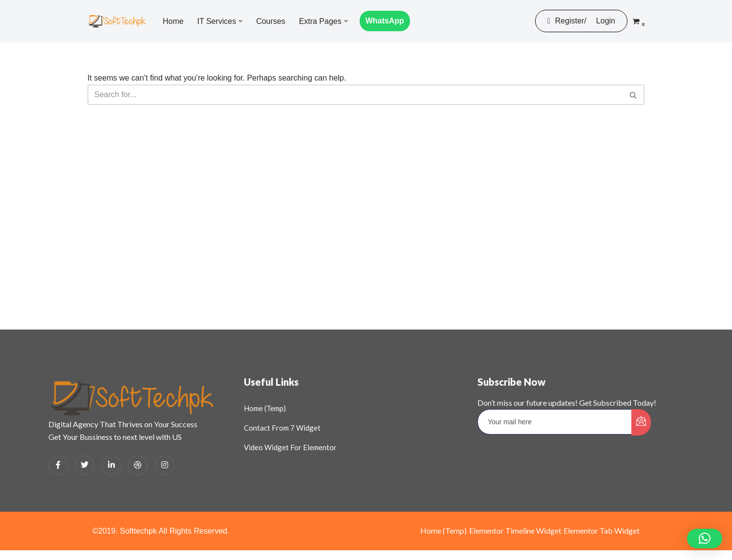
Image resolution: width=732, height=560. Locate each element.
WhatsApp (385, 21)
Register (566, 21)
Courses (271, 21)
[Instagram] (165, 465)
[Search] (355, 95)
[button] (240, 21)
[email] (555, 422)
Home (173, 21)
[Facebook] (58, 465)
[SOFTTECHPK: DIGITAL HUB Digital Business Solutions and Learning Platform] (117, 21)
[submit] (641, 422)
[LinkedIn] (111, 465)
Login (606, 21)
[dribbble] (138, 465)
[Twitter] (85, 465)
